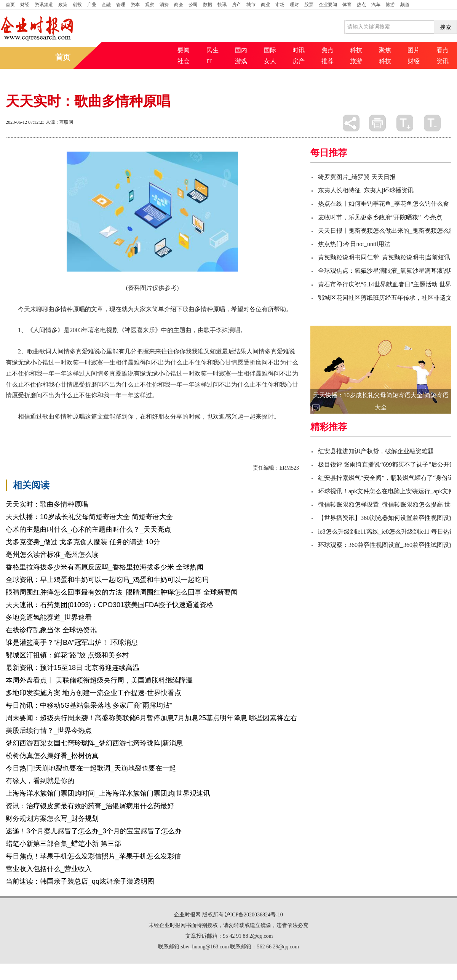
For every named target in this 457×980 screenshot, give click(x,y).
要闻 (184, 50)
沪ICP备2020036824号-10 (254, 915)
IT (209, 61)
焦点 (328, 50)
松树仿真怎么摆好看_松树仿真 (52, 756)
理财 (294, 5)
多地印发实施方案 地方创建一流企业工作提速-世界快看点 (93, 693)
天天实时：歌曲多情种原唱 (47, 504)
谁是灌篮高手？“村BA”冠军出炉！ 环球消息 (72, 643)
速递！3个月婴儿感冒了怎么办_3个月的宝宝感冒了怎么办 (94, 831)
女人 (270, 61)
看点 (443, 50)
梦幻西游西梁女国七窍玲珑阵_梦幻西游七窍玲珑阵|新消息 (94, 743)
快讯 (222, 5)
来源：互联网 (59, 122)
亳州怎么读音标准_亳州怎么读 (52, 555)
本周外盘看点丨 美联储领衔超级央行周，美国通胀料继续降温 (99, 680)
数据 (208, 5)
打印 (377, 123)
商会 (179, 5)
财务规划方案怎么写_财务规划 (52, 819)
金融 (106, 5)
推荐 (328, 61)
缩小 (432, 123)
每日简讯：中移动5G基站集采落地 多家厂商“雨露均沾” (89, 705)
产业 (92, 5)
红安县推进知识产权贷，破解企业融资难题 (376, 451)
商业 (265, 5)
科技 (356, 50)
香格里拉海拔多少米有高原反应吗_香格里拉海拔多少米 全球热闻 (105, 567)
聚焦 (385, 50)
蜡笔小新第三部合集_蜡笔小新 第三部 (63, 844)
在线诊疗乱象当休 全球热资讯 (51, 630)
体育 (347, 5)
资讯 (443, 61)
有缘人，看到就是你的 (40, 781)
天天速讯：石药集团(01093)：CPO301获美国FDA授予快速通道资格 (109, 605)
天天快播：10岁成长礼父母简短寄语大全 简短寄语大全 (89, 517)
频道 (405, 5)
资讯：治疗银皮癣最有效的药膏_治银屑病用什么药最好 (90, 806)
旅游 (390, 5)
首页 (10, 5)
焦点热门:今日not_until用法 (354, 244)
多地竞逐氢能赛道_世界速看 (49, 617)
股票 (309, 5)
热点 (361, 5)
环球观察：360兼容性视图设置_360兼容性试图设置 (387, 545)
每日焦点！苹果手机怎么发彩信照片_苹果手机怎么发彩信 (93, 856)
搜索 (446, 27)
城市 (251, 5)
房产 (236, 5)
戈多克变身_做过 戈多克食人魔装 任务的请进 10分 (83, 542)
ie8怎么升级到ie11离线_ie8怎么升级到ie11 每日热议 (387, 532)
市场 (280, 5)
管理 (121, 5)
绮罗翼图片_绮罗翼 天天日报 (357, 177)
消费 (164, 5)
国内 (241, 50)
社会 (184, 61)
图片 (414, 50)
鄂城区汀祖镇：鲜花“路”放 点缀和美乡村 (67, 655)
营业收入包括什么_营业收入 (49, 869)
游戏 (241, 61)
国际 (270, 50)
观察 (150, 5)
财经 (25, 5)
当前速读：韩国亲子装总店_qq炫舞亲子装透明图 (80, 881)
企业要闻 (328, 5)
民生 (213, 50)
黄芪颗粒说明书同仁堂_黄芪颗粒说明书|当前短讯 (384, 257)
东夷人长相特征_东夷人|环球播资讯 (366, 190)
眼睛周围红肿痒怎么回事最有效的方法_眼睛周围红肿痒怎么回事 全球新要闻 (122, 592)
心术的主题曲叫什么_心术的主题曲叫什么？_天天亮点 (88, 529)
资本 (135, 5)
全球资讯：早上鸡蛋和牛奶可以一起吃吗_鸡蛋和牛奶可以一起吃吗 (107, 580)
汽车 (376, 5)
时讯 (299, 50)
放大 (405, 123)
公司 (193, 5)
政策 (63, 5)
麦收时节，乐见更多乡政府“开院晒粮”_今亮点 (380, 217)
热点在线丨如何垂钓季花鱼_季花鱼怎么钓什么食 (383, 204)
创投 (77, 5)
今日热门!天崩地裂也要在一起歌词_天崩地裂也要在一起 (91, 768)
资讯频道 (44, 5)
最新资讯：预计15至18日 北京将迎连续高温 (73, 668)
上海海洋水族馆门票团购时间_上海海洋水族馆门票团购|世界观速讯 (108, 793)
